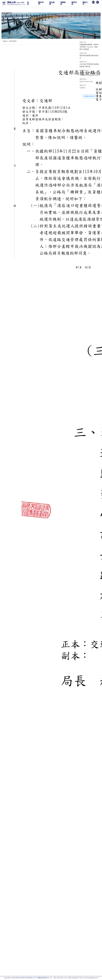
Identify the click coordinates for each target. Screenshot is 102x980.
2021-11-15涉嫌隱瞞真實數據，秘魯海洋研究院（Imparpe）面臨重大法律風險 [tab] (89, 46)
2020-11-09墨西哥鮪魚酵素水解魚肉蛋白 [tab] (89, 56)
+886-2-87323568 (58, 978)
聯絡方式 (85, 3)
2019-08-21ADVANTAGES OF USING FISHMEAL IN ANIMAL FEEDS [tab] (89, 73)
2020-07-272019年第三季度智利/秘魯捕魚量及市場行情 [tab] (89, 64)
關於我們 (41, 3)
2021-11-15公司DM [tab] (83, 87)
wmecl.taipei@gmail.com (91, 978)
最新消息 (74, 3)
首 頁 (30, 3)
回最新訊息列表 (89, 96)
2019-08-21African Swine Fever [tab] (86, 80)
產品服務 (52, 3)
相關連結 (63, 3)
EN (93, 2)
